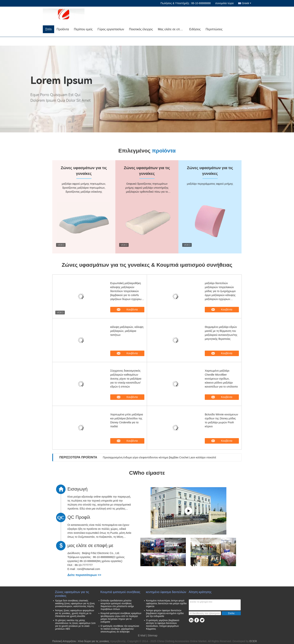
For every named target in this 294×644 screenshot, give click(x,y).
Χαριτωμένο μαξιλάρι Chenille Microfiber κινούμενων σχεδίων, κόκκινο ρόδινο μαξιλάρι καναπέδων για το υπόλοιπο (221, 379)
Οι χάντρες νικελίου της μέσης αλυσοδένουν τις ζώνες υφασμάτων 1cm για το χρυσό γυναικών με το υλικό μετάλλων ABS (75, 625)
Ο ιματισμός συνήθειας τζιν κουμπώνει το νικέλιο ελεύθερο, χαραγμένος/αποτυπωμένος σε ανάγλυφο (120, 629)
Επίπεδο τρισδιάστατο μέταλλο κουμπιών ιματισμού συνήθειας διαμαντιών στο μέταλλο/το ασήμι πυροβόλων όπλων (117, 605)
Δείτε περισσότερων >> (84, 575)
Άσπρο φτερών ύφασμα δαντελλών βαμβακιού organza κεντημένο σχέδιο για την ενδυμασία (165, 613)
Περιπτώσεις (214, 29)
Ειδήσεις (195, 29)
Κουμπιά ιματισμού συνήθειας (120, 592)
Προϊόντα (63, 29)
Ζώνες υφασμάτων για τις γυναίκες (72, 594)
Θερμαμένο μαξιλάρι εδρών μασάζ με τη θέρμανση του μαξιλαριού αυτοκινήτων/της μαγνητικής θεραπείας (221, 333)
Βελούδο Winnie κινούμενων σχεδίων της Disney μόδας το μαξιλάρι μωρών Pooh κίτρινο (221, 420)
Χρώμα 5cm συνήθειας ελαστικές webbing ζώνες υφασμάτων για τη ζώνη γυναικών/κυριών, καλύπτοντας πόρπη (75, 603)
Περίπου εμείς (83, 29)
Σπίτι (48, 29)
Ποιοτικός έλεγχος (141, 29)
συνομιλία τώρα (224, 3)
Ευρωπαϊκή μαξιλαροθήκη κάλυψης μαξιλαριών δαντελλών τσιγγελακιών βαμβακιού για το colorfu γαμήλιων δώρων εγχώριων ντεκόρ (127, 291)
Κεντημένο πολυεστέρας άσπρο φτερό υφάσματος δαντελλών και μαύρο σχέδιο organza (166, 603)
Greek (247, 3)
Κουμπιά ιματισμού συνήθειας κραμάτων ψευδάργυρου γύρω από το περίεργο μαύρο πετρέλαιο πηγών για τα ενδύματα (121, 618)
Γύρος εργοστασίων (111, 29)
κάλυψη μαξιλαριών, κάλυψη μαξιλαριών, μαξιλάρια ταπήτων (127, 331)
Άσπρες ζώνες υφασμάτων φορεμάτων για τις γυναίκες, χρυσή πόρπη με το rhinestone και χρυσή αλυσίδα (75, 613)
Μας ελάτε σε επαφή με (172, 29)
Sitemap (152, 635)
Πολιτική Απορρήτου (64, 641)
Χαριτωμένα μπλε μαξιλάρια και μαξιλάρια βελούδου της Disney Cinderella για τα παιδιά (127, 420)
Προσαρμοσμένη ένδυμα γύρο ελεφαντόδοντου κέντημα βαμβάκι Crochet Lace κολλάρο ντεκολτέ (160, 457)
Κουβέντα (130, 309)
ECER (253, 641)
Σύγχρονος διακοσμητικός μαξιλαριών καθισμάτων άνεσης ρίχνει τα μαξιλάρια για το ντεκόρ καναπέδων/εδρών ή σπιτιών (126, 379)
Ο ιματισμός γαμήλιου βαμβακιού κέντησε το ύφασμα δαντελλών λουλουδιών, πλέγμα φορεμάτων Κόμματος (163, 625)
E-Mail (142, 635)
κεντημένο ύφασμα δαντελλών (166, 592)
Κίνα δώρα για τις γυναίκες (94, 641)
